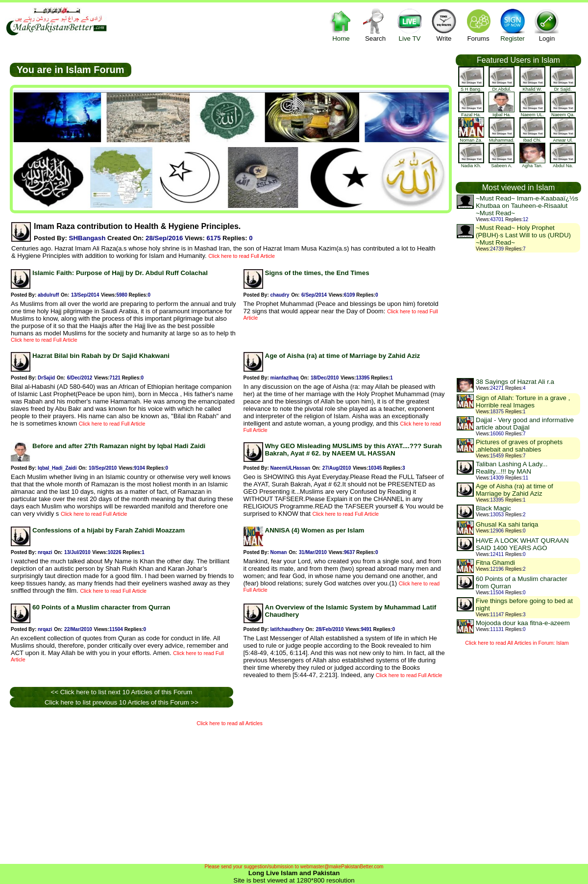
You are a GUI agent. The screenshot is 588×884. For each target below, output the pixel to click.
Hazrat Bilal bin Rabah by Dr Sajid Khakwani (101, 356)
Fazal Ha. (471, 113)
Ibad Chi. (532, 138)
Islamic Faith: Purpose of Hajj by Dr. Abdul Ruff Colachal (120, 273)
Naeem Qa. (563, 113)
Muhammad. (502, 138)
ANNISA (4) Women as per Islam (315, 530)
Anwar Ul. (563, 138)
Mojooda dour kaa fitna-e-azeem (523, 623)
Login (547, 25)
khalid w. (532, 87)
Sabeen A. (502, 164)
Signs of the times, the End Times (317, 273)
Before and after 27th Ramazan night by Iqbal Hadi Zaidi (119, 446)
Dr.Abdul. (502, 87)
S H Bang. (471, 87)
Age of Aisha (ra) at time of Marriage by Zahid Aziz (343, 356)
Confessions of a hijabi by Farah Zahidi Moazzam (109, 530)
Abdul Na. (563, 164)
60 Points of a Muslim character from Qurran (101, 607)
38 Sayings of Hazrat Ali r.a (515, 382)
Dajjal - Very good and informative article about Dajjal (525, 424)
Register (513, 25)
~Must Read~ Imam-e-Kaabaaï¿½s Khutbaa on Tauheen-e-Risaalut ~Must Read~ (527, 206)
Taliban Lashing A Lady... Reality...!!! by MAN (512, 468)
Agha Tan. (532, 164)
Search (375, 25)
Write (444, 25)
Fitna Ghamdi (495, 563)
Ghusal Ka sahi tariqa (507, 524)
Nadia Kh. (471, 164)
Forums (478, 25)
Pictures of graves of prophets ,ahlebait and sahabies (519, 446)
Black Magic (493, 508)
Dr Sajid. (563, 87)
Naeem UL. (532, 113)
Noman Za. (471, 138)
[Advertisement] (126, 793)
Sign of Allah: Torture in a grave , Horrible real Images (523, 402)
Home (341, 25)
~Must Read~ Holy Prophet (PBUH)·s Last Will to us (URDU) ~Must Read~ (523, 235)
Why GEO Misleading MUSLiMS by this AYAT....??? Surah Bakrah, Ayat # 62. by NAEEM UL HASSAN (354, 450)
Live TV (410, 25)
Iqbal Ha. (502, 113)
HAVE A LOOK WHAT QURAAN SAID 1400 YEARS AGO (522, 544)
